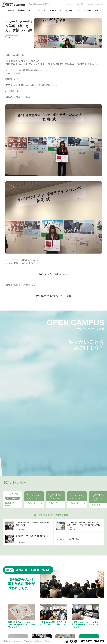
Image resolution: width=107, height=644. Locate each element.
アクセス (48, 641)
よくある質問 (79, 4)
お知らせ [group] (53, 10)
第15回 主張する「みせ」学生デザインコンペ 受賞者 (53, 296)
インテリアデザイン (12, 37)
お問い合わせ (89, 4)
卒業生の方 (28, 641)
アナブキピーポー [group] (40, 10)
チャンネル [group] (88, 10)
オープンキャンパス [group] (67, 10)
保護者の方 (6, 641)
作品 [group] (78, 10)
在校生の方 (17, 641)
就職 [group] (29, 10)
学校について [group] (99, 10)
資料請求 (69, 4)
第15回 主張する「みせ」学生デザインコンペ (53, 274)
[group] (4, 10)
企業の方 (38, 641)
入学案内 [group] (21, 10)
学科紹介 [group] (11, 10)
